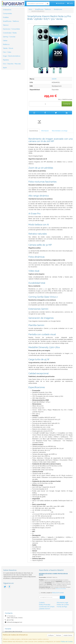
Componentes (7, 14)
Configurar (51, 635)
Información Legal (62, 603)
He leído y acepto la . (52, 593)
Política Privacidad (45, 605)
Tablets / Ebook (8, 48)
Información (45, 131)
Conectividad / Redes (10, 33)
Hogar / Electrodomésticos (12, 56)
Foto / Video (7, 52)
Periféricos (6, 44)
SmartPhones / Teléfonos (11, 21)
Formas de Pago (62, 607)
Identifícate (60, 3)
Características (34, 131)
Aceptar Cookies (68, 635)
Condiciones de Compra (47, 607)
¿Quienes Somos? (45, 609)
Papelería (6, 60)
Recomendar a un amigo (60, 131)
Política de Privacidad (61, 589)
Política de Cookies (67, 642)
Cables (5, 41)
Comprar (67, 104)
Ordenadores (7, 10)
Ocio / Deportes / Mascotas (12, 64)
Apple (5, 68)
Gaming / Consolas (9, 37)
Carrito (70, 3)
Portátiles (6, 17)
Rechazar (59, 635)
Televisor (6, 25)
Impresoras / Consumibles (11, 29)
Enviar (62, 597)
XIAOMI (54, 79)
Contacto (42, 603)
